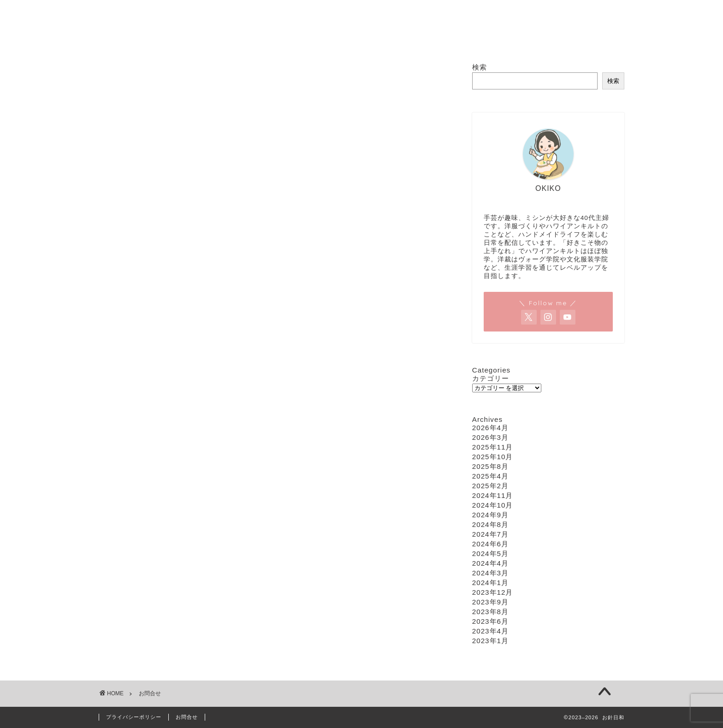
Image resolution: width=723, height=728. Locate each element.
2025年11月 (493, 447)
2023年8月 (490, 612)
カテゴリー (491, 378)
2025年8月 (490, 466)
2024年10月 (493, 505)
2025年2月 (490, 486)
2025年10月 (493, 457)
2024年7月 (490, 534)
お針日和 (361, 4)
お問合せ (469, 39)
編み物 (423, 39)
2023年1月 (490, 641)
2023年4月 (490, 631)
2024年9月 (490, 515)
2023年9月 (490, 602)
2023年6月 (490, 621)
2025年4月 (490, 476)
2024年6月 (490, 544)
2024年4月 (490, 563)
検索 (480, 67)
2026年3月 (490, 437)
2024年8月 (490, 524)
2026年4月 (490, 428)
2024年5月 (490, 553)
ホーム (251, 39)
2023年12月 (493, 592)
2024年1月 (490, 583)
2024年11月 (493, 495)
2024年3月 (490, 573)
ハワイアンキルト (365, 39)
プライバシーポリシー (134, 717)
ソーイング (300, 39)
